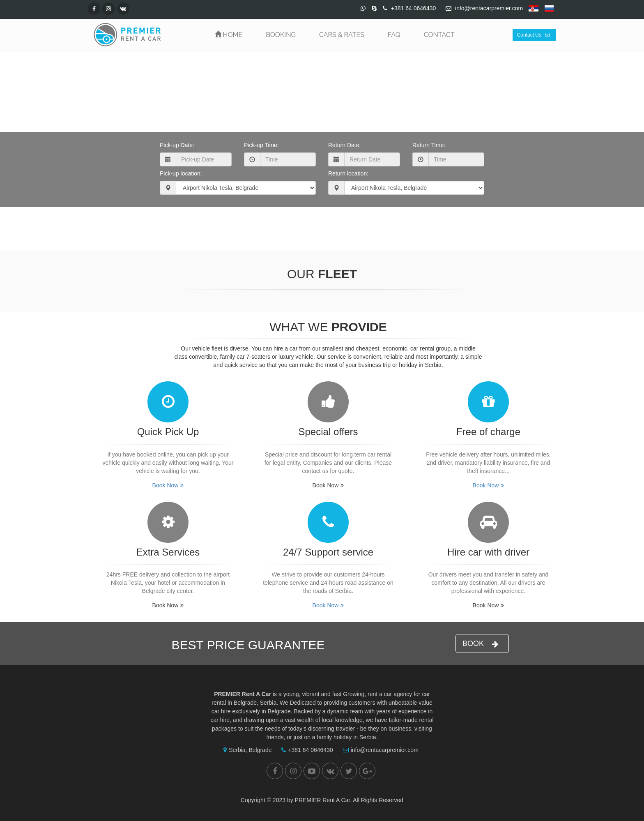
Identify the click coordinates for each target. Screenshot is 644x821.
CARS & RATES (342, 35)
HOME (229, 35)
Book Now (320, 225)
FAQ (394, 35)
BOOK (480, 644)
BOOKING (281, 35)
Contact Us (534, 35)
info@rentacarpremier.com (379, 750)
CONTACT (439, 35)
